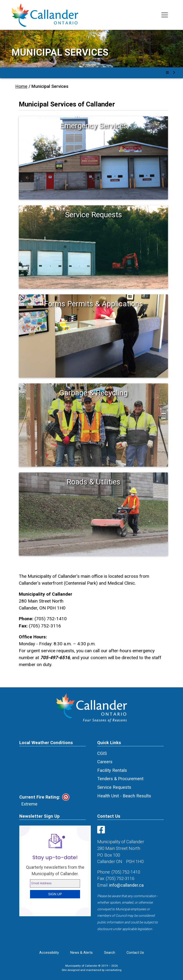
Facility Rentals (112, 770)
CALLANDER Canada (53, 770)
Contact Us (135, 953)
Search (110, 953)
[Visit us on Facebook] (102, 831)
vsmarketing (113, 970)
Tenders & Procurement (120, 779)
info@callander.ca (126, 885)
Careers (105, 762)
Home (21, 86)
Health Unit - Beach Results (124, 796)
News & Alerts (81, 953)
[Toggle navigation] (165, 15)
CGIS (102, 753)
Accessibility (49, 953)
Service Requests (114, 787)
